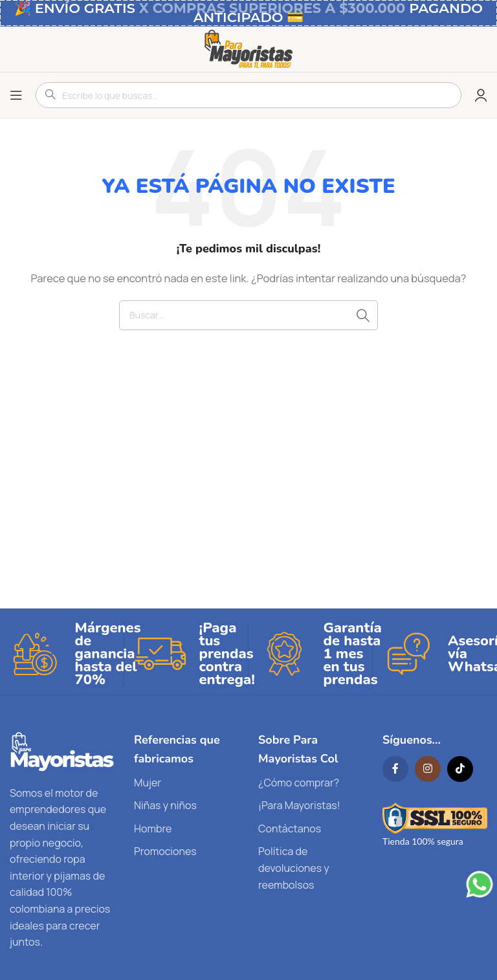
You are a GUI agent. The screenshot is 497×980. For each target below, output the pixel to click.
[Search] (248, 315)
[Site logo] (248, 48)
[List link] (186, 783)
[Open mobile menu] (16, 95)
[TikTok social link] (460, 769)
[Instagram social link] (428, 769)
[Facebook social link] (395, 769)
